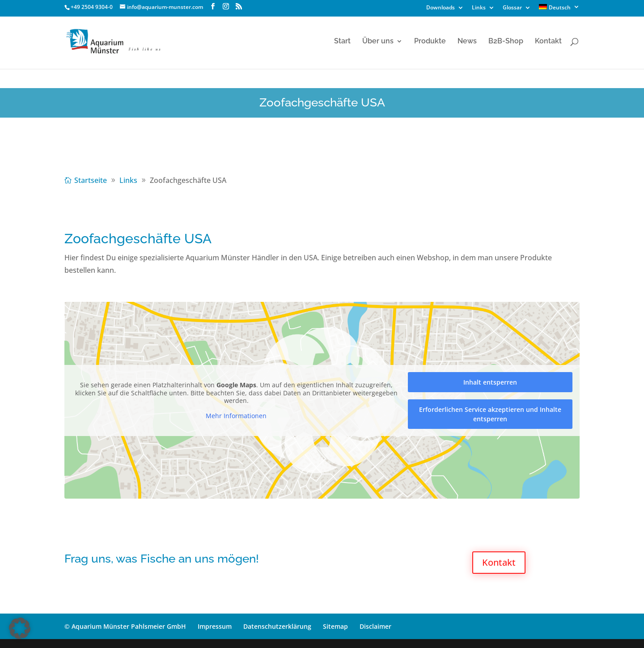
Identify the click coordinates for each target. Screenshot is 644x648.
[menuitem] (559, 9)
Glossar (512, 8)
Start (342, 42)
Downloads (441, 8)
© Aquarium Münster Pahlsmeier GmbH (125, 626)
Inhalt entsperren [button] (490, 382)
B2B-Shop (506, 42)
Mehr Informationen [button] (236, 416)
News (467, 42)
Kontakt (548, 42)
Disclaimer (375, 626)
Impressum (215, 626)
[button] (20, 628)
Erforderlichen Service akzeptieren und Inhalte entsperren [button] (490, 414)
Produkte (430, 42)
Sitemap (335, 626)
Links (479, 8)
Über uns (378, 42)
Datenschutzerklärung (277, 626)
